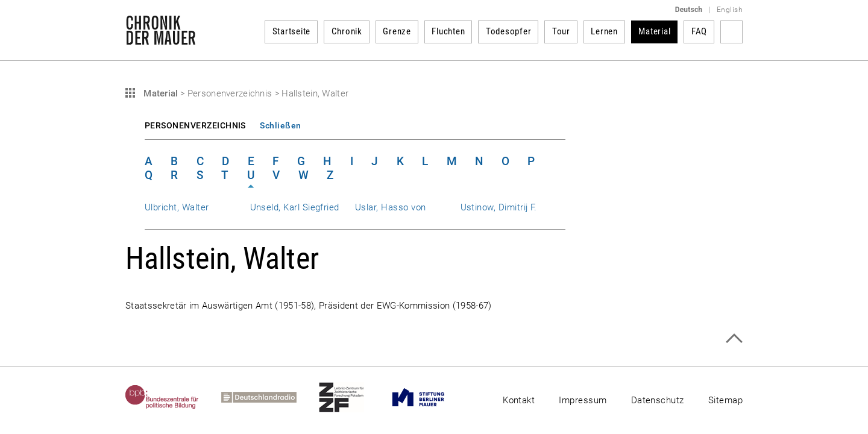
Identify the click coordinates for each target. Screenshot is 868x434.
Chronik (347, 31)
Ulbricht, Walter (177, 207)
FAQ (699, 31)
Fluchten (448, 31)
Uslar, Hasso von (391, 207)
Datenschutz (658, 400)
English (730, 10)
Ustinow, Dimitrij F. (499, 207)
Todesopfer (509, 31)
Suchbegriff (731, 32)
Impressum (583, 400)
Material (654, 31)
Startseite (292, 31)
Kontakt (519, 400)
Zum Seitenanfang (734, 338)
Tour (561, 31)
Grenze (397, 31)
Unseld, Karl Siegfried (295, 207)
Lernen (604, 31)
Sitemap (725, 400)
